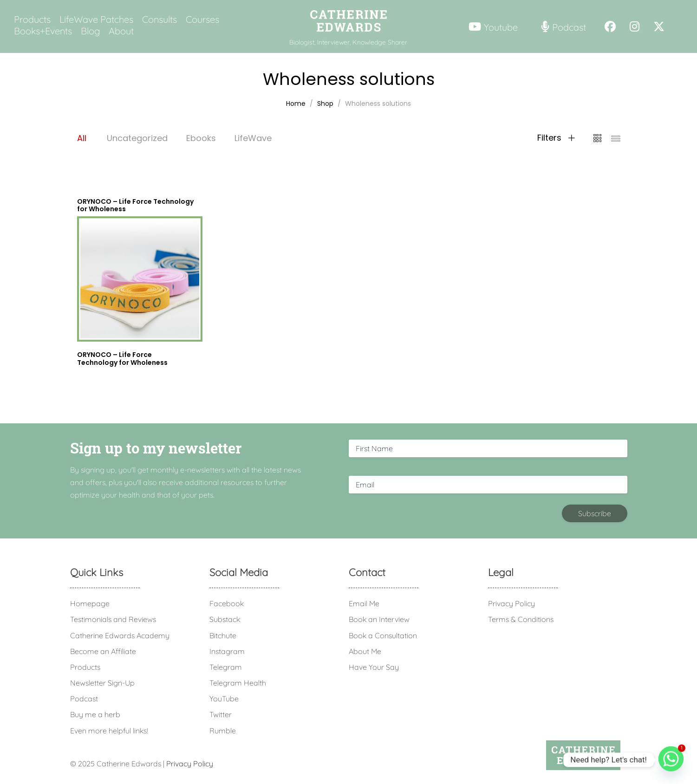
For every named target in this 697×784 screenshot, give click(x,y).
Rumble (223, 731)
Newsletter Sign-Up (102, 683)
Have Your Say (374, 667)
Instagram (227, 651)
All (82, 138)
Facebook (227, 603)
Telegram (226, 667)
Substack (225, 619)
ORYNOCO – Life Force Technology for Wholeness (122, 359)
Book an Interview (379, 619)
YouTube (224, 699)
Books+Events (43, 31)
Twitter (221, 714)
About (121, 31)
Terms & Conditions (521, 619)
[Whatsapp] (671, 760)
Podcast (84, 699)
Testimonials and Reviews (113, 619)
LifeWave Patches (96, 19)
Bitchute (223, 635)
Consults (160, 19)
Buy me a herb (95, 714)
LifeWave (253, 138)
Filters (556, 138)
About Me (365, 651)
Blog (90, 31)
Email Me (364, 603)
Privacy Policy (511, 603)
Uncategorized (137, 138)
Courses (202, 19)
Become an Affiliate (103, 651)
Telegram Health (238, 683)
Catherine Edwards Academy (120, 635)
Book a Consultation (383, 635)
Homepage (90, 603)
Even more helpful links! (109, 731)
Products (32, 19)
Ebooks (201, 138)
